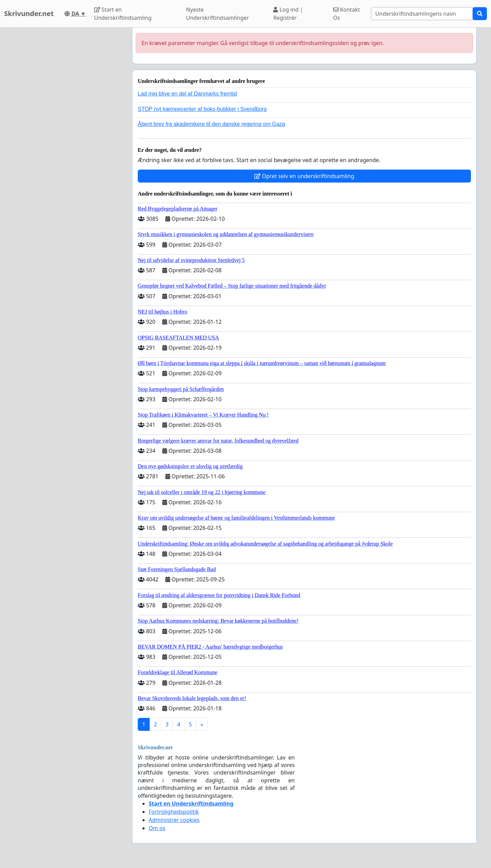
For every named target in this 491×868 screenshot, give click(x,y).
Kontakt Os (347, 14)
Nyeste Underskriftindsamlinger (218, 14)
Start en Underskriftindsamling (123, 14)
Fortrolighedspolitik (174, 812)
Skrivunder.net (29, 13)
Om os (157, 828)
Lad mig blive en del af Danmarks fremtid (187, 94)
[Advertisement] (65, 130)
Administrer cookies (174, 820)
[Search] (422, 14)
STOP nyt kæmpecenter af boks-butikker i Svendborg (202, 109)
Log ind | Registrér (288, 14)
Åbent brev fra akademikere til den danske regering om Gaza (211, 124)
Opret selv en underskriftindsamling (304, 176)
